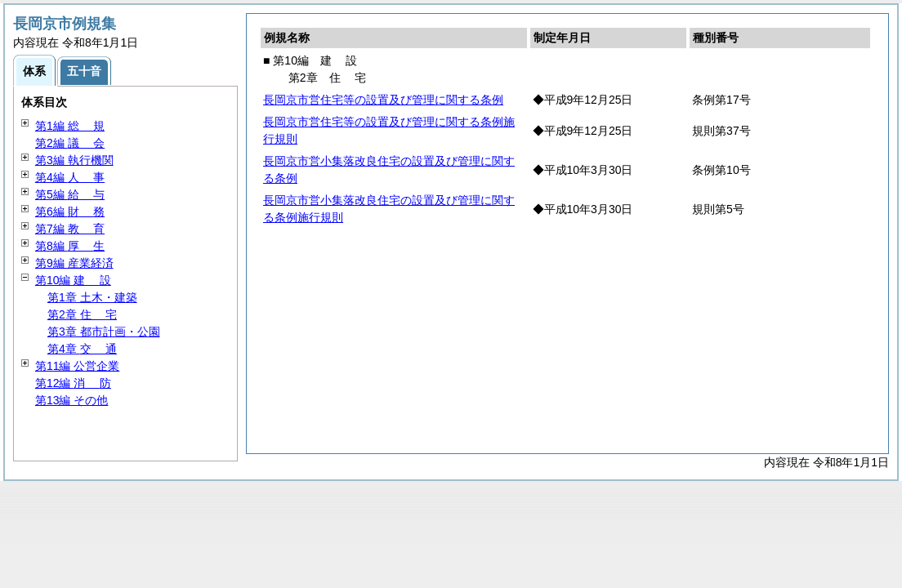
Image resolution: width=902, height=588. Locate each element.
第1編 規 (70, 126)
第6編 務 (70, 212)
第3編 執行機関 (74, 160)
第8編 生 (70, 246)
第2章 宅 (82, 314)
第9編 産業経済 (74, 263)
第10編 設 (73, 280)
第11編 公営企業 (77, 366)
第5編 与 (70, 194)
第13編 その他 (71, 400)
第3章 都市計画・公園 (104, 332)
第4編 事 (70, 177)
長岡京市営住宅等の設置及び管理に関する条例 (383, 100)
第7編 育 (70, 229)
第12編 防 (73, 383)
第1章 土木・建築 (92, 297)
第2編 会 (70, 143)
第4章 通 (82, 349)
